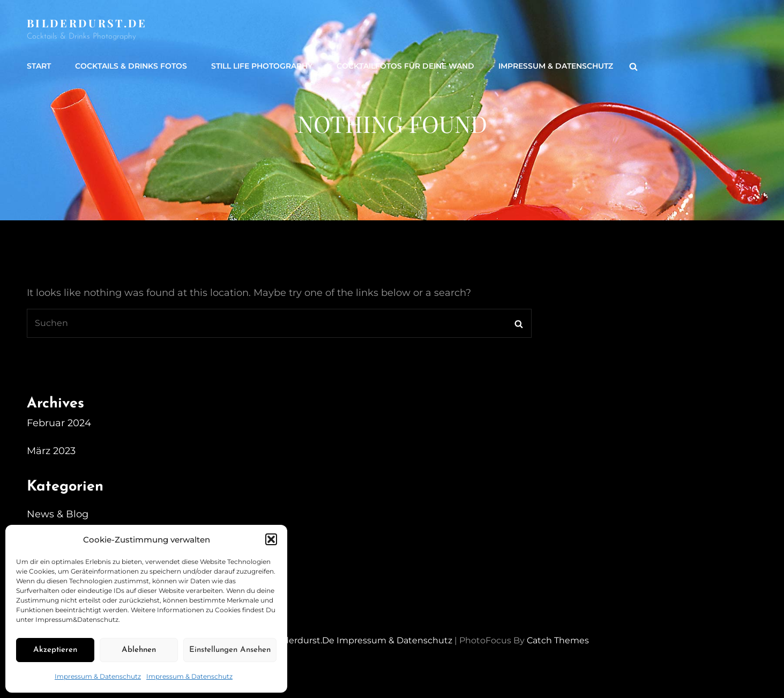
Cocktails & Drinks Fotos (131, 66)
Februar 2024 (59, 423)
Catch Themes (558, 640)
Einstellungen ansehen (230, 650)
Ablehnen (139, 650)
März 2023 (51, 451)
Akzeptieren (55, 650)
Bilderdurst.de (87, 23)
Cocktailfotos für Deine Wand (405, 66)
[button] (271, 539)
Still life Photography (262, 66)
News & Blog (58, 514)
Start (39, 66)
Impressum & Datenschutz (98, 676)
